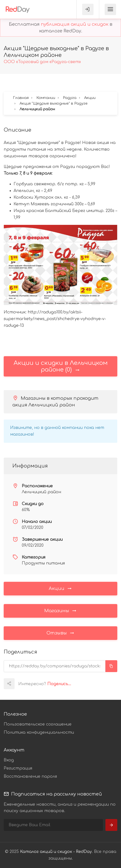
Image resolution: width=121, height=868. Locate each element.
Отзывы (61, 633)
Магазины (61, 610)
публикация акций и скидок (75, 24)
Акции (60, 588)
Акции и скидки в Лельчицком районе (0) (61, 366)
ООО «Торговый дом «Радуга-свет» (42, 62)
